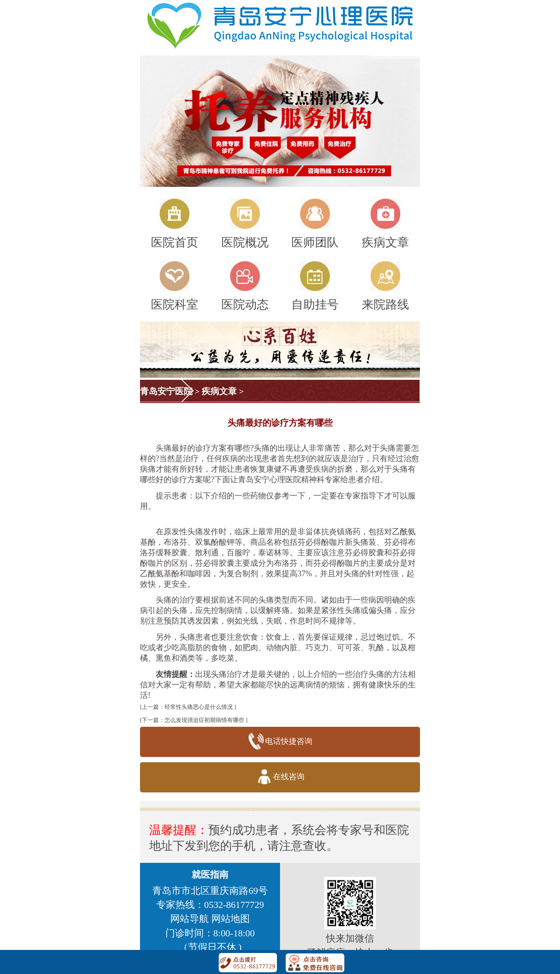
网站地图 (231, 919)
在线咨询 (280, 777)
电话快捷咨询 (280, 742)
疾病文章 (219, 391)
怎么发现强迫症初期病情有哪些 (204, 720)
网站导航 (189, 919)
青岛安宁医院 (166, 391)
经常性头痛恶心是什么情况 (199, 707)
